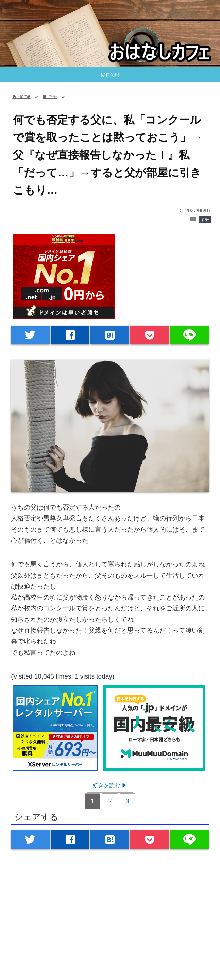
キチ (205, 220)
